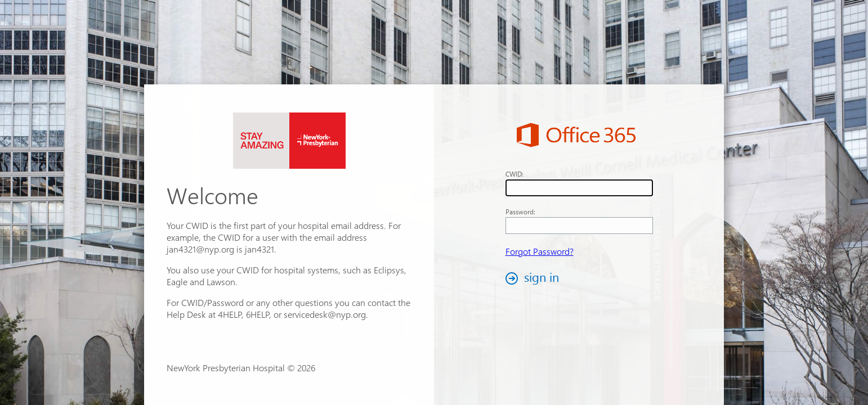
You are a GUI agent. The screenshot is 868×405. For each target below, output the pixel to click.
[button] (535, 278)
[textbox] (579, 188)
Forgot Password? (540, 251)
